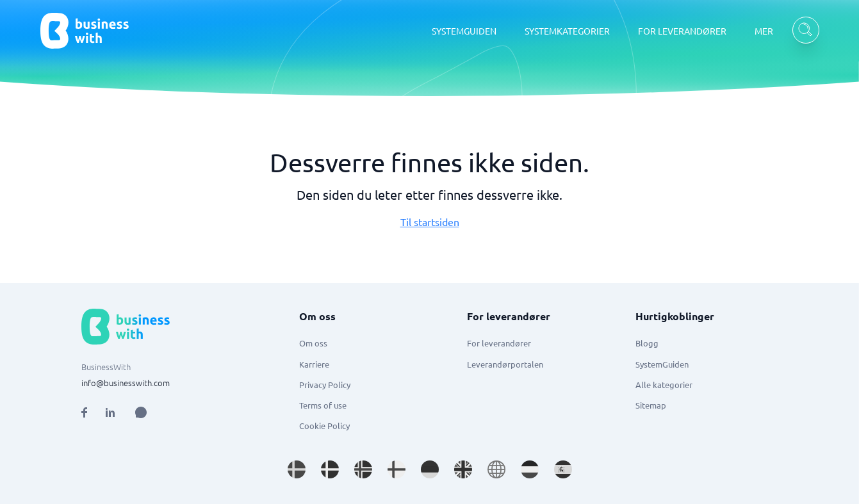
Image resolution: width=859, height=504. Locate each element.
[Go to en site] (496, 469)
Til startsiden (430, 222)
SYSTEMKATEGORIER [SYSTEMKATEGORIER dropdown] (567, 31)
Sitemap (651, 405)
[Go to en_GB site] (463, 469)
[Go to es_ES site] (563, 469)
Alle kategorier (664, 385)
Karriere (314, 364)
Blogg (647, 343)
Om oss (313, 343)
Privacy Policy (325, 385)
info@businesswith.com (126, 383)
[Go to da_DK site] (330, 469)
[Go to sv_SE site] (297, 469)
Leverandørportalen (505, 364)
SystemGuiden (662, 364)
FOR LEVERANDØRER (682, 31)
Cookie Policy (324, 426)
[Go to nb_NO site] (363, 469)
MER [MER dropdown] (764, 31)
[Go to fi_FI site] (397, 469)
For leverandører (499, 343)
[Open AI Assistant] (141, 412)
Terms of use (323, 405)
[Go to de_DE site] (430, 469)
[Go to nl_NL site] (530, 469)
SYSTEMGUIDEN (464, 31)
